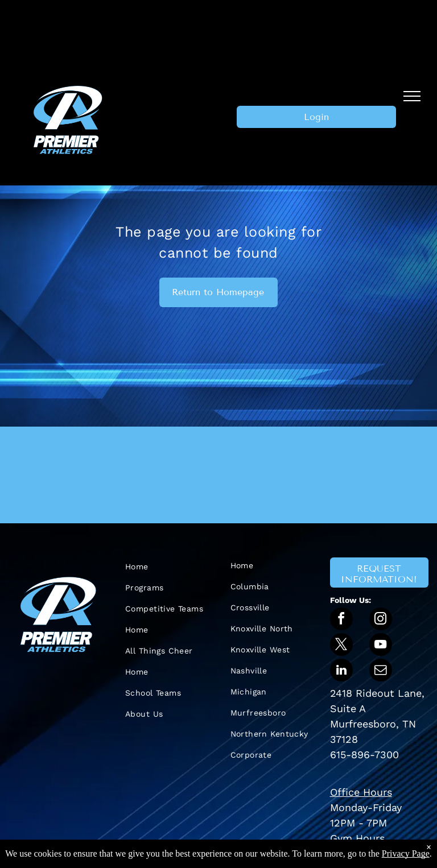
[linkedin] (341, 671)
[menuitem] (166, 567)
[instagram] (381, 620)
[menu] (412, 96)
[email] (381, 671)
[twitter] (341, 646)
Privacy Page (406, 853)
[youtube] (381, 646)
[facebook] (341, 620)
